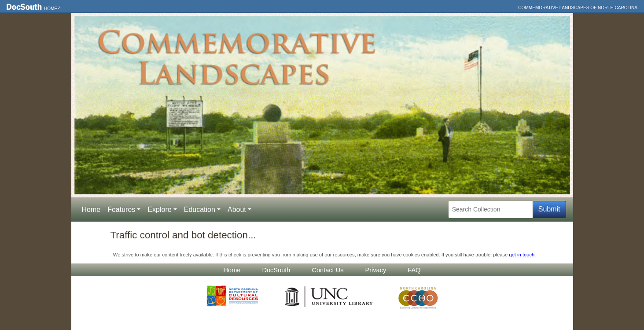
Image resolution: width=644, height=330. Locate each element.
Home (51, 9)
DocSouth (276, 270)
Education (200, 209)
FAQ (414, 270)
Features (121, 209)
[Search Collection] (491, 209)
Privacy (376, 270)
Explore (159, 209)
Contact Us (328, 270)
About (237, 209)
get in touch (522, 255)
